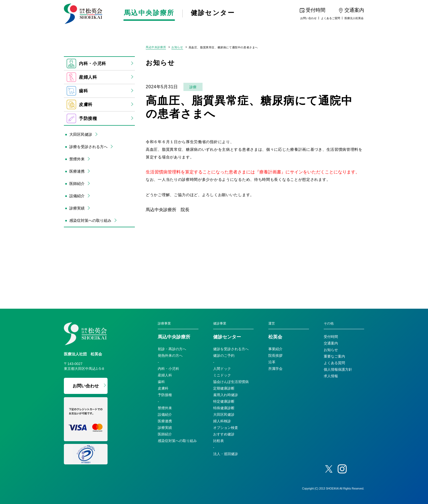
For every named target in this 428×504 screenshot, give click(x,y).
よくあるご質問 (331, 18)
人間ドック (222, 369)
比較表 (219, 441)
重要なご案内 (334, 356)
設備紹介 (77, 196)
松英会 (275, 337)
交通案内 (331, 343)
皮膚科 (80, 104)
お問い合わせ (308, 18)
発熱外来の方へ (170, 356)
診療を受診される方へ (88, 147)
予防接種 (82, 118)
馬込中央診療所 (150, 13)
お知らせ (177, 47)
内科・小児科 (86, 64)
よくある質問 (334, 363)
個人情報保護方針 (338, 369)
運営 (272, 323)
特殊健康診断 (224, 408)
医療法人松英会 (354, 18)
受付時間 (331, 337)
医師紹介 (77, 184)
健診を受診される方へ (231, 349)
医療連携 (77, 171)
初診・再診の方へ (172, 349)
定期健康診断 (224, 388)
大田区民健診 (81, 134)
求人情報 (331, 376)
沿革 (272, 362)
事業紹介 (275, 349)
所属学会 (275, 369)
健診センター (216, 13)
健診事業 (220, 323)
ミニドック (222, 375)
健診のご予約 (224, 356)
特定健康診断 (224, 401)
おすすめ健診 (224, 434)
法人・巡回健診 (226, 454)
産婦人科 (82, 77)
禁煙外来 (77, 159)
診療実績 (77, 208)
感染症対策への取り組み (90, 220)
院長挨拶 (275, 356)
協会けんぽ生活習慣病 (231, 382)
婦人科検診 (222, 421)
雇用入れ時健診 (226, 395)
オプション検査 (226, 428)
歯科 (77, 91)
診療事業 (164, 323)
